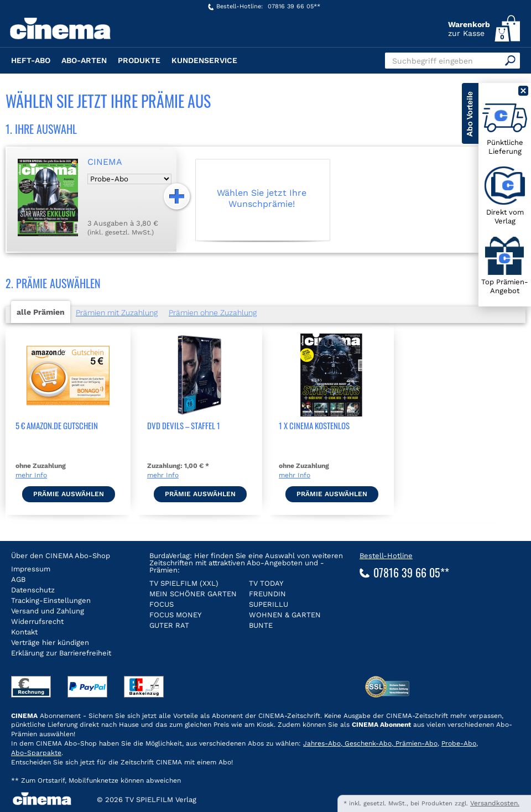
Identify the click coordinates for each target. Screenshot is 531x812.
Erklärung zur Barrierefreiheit (61, 653)
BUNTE (261, 625)
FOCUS (162, 604)
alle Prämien (41, 312)
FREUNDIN (267, 594)
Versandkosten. (495, 803)
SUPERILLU (269, 604)
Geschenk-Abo (367, 743)
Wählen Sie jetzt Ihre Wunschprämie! (262, 198)
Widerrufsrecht (37, 621)
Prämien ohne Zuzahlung (213, 313)
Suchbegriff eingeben (433, 61)
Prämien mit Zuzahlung (117, 313)
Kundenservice (204, 60)
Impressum (31, 569)
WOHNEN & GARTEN (285, 615)
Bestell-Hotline (386, 556)
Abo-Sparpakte (36, 753)
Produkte (139, 60)
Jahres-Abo (322, 743)
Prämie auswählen (69, 494)
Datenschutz (33, 590)
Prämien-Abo (415, 743)
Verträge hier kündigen (50, 642)
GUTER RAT (169, 625)
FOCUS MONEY (175, 615)
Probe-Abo (459, 743)
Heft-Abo (31, 60)
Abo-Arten (84, 60)
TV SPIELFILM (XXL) (184, 583)
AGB (18, 579)
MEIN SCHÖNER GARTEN (193, 594)
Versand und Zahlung (48, 611)
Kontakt (24, 632)
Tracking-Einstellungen (51, 600)
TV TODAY (266, 583)
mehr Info (31, 475)
